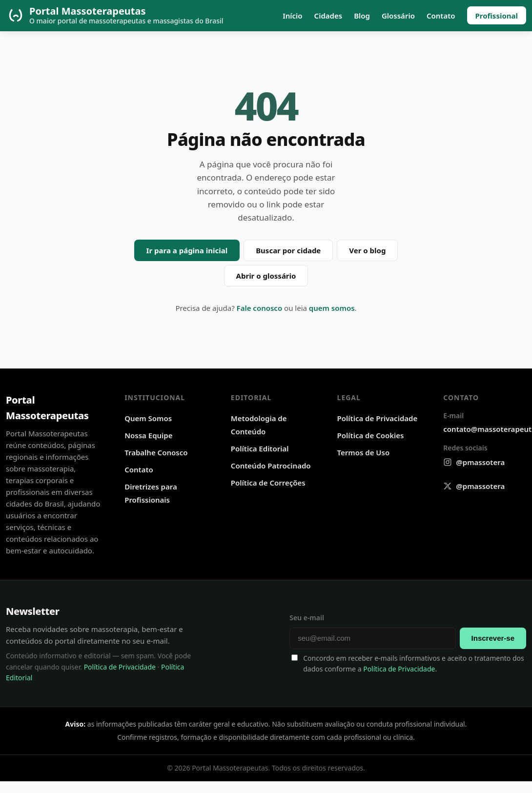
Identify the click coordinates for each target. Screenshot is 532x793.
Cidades (328, 16)
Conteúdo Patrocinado (271, 466)
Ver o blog (367, 250)
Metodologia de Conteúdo (259, 425)
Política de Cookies (371, 435)
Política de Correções (268, 483)
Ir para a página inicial (187, 250)
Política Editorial (260, 448)
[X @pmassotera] (474, 486)
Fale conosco (260, 308)
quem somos (332, 308)
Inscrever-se (493, 638)
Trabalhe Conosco (156, 452)
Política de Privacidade (378, 418)
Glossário (398, 16)
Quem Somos (148, 418)
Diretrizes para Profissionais (151, 493)
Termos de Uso (364, 452)
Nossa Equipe (148, 435)
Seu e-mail (307, 618)
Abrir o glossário (266, 276)
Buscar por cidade (288, 250)
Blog (362, 16)
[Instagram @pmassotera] (474, 462)
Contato (441, 16)
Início (292, 16)
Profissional (497, 16)
